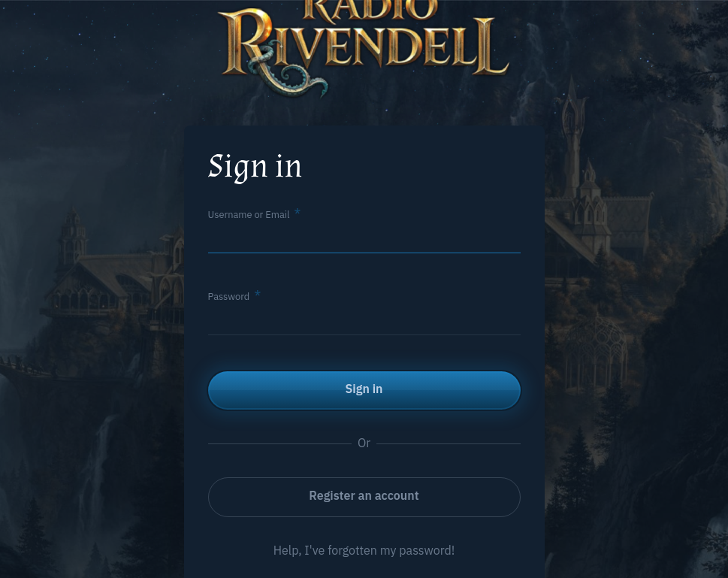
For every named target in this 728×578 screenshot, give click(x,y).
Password (229, 297)
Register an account (364, 495)
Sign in (364, 389)
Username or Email (249, 215)
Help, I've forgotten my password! (364, 550)
